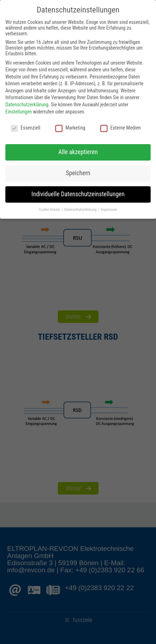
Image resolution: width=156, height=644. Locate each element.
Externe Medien (120, 128)
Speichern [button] (78, 173)
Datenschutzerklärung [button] (81, 210)
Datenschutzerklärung (27, 105)
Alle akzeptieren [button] (78, 152)
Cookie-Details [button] (50, 210)
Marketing (70, 128)
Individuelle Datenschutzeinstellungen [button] (78, 194)
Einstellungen (19, 112)
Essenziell (26, 128)
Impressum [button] (109, 210)
